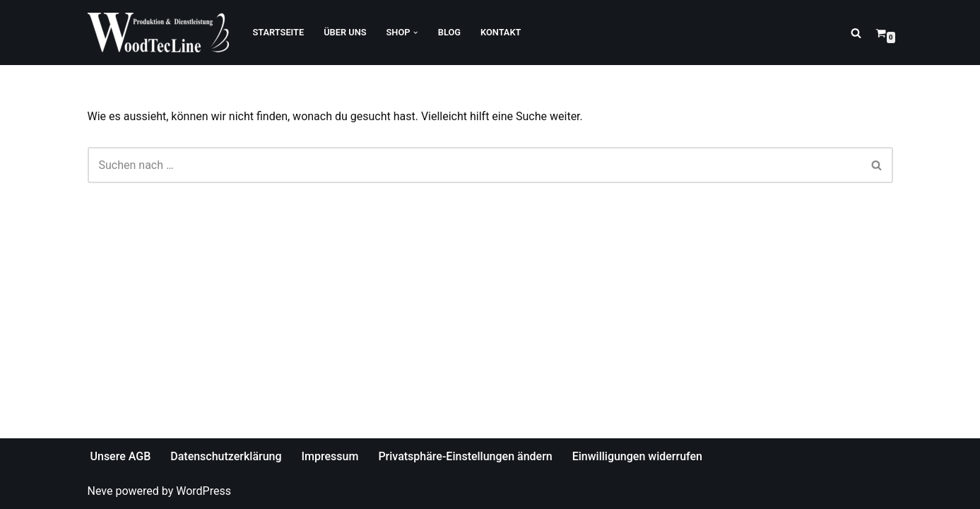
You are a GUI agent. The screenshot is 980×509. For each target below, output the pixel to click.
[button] (415, 33)
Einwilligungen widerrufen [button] (637, 456)
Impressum (330, 456)
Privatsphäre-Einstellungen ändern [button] (465, 456)
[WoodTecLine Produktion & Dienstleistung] (158, 33)
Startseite (279, 32)
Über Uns (345, 32)
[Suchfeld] (856, 33)
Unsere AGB (121, 456)
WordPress (203, 491)
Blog (449, 32)
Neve (100, 491)
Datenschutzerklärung (226, 456)
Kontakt (501, 32)
